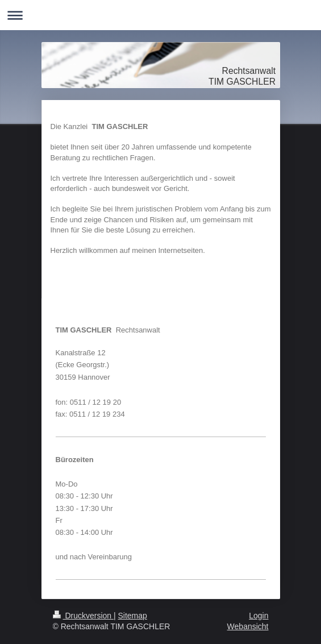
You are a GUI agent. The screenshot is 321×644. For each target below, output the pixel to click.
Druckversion (83, 616)
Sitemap (133, 616)
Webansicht (248, 626)
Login (259, 616)
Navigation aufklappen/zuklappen (160, 15)
